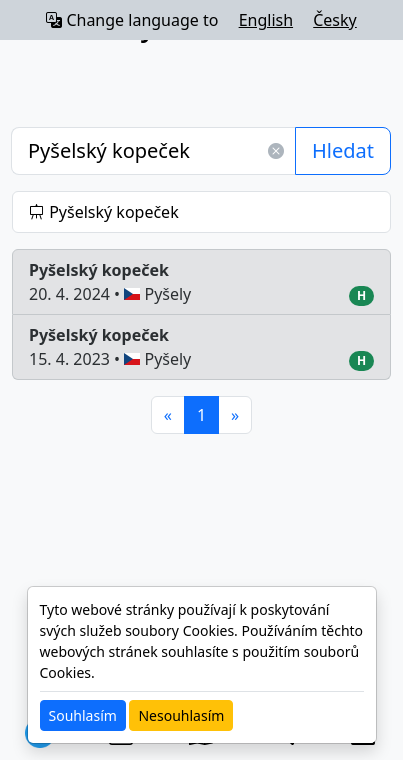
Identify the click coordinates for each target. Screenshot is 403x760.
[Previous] (168, 415)
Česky (335, 20)
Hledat (343, 150)
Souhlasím (83, 715)
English (266, 20)
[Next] (235, 415)
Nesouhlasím (181, 715)
